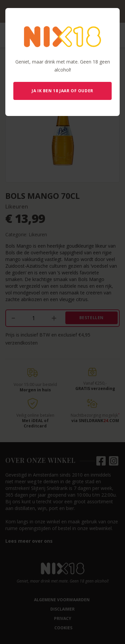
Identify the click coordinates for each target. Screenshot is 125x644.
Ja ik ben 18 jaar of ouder (62, 91)
